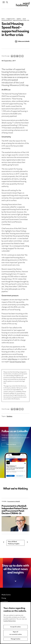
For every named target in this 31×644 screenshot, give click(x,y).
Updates (19, 19)
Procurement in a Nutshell (14, 502)
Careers (4, 605)
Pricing (4, 598)
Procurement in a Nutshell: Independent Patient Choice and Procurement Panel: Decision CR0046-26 (15, 510)
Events (4, 608)
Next (27, 542)
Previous (4, 542)
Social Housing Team (18, 362)
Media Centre (6, 595)
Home (3, 19)
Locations (5, 602)
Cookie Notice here (10, 631)
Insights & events (11, 19)
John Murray (12, 359)
